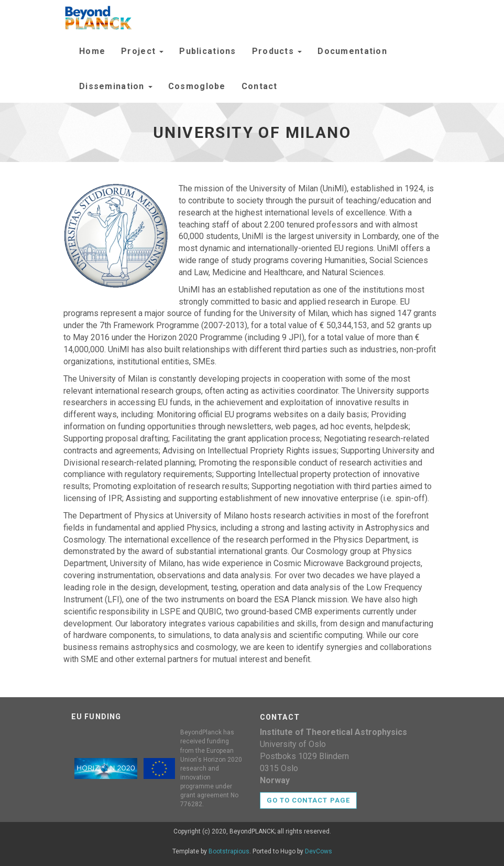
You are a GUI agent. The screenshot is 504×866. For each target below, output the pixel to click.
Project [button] (142, 51)
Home (92, 51)
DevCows (319, 851)
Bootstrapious (229, 851)
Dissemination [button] (116, 86)
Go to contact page (308, 800)
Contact (260, 86)
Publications (207, 51)
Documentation (352, 51)
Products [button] (277, 51)
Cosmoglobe (197, 86)
